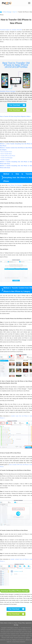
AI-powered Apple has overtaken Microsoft (11, 30)
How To (15, 12)
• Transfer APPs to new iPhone (8, 156)
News (16, 623)
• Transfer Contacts (5, 160)
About (6, 623)
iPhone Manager (7, 12)
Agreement (28, 623)
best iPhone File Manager (15, 185)
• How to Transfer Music (6, 154)
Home (2, 623)
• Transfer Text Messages (6, 158)
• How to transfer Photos (6, 152)
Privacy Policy (21, 623)
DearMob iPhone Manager (8, 91)
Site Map (16, 625)
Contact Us (11, 623)
